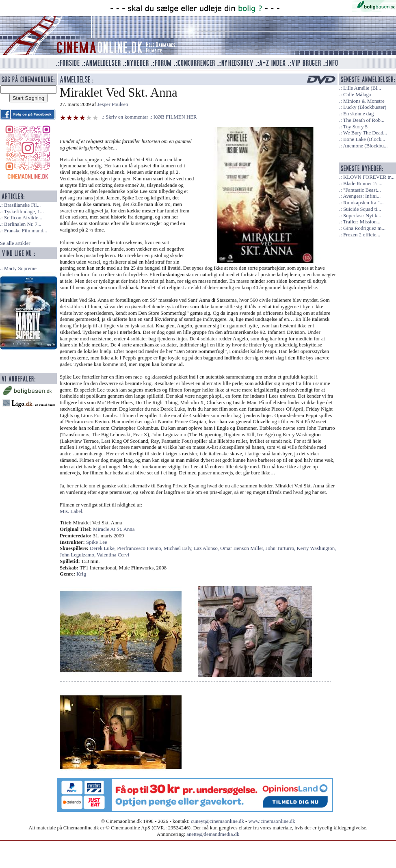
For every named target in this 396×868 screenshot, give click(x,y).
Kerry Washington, (316, 548)
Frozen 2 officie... (362, 235)
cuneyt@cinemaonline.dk (217, 821)
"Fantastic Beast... (362, 190)
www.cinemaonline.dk (272, 821)
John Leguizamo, (78, 555)
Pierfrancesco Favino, (140, 548)
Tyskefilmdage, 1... (24, 212)
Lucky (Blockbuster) (365, 107)
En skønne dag (358, 114)
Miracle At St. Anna (114, 529)
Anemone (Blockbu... (365, 146)
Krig (81, 574)
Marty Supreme (20, 268)
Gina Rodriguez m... (364, 228)
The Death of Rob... (364, 120)
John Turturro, (281, 548)
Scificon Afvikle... (23, 218)
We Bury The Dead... (365, 133)
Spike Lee (97, 542)
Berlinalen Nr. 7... (23, 224)
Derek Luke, (103, 548)
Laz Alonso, (207, 548)
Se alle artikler (15, 243)
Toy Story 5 (355, 127)
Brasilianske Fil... (22, 205)
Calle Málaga (357, 95)
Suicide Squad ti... (362, 209)
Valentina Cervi (113, 555)
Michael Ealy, (179, 548)
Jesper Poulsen (113, 104)
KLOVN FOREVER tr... (369, 177)
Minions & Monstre (364, 101)
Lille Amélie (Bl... (362, 88)
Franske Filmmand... (26, 231)
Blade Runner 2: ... (363, 184)
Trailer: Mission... (362, 222)
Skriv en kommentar (127, 117)
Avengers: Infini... (362, 196)
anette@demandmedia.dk (213, 834)
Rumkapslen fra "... (363, 203)
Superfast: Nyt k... (362, 216)
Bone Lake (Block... (364, 139)
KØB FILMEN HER (175, 117)
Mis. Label (71, 511)
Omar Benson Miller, (243, 548)
